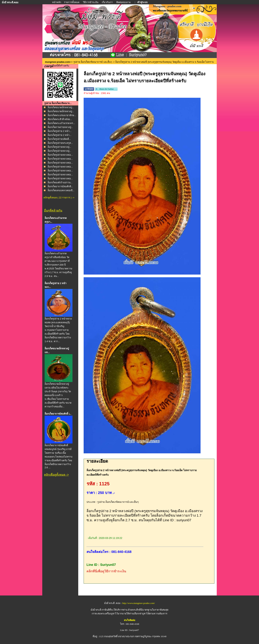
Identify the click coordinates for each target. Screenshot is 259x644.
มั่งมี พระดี (96, 610)
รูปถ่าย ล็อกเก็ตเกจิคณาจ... (58, 103)
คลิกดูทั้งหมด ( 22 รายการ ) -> (59, 198)
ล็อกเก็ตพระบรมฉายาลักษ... (62, 115)
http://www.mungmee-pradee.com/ (139, 603)
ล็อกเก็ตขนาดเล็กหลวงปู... (61, 107)
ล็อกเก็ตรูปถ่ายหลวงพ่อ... (60, 155)
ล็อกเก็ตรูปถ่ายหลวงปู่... (59, 147)
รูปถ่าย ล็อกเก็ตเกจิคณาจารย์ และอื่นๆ (93, 62)
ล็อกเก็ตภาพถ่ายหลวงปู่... (60, 127)
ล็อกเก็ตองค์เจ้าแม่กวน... (60, 182)
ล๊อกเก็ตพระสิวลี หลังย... (60, 119)
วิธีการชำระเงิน (91, 2)
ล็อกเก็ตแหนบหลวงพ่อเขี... (61, 190)
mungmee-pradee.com (57, 62)
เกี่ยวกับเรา (107, 2)
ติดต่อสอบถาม (124, 2)
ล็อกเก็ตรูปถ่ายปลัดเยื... (59, 139)
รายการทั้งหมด (72, 2)
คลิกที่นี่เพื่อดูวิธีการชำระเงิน (106, 571)
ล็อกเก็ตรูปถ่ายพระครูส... (60, 143)
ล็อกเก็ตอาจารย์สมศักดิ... (60, 186)
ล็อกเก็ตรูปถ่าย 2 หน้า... (60, 131)
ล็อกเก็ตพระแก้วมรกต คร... (61, 123)
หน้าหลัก (57, 2)
